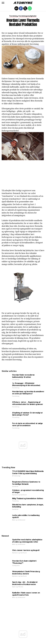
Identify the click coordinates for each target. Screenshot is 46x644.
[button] (3, 3)
